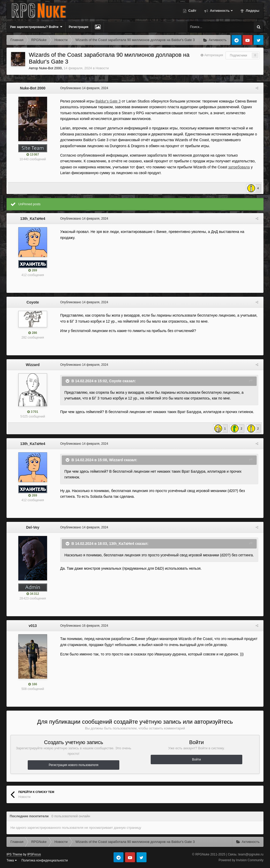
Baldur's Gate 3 (107, 101)
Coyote (33, 302)
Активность (221, 11)
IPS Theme (14, 854)
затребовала (238, 167)
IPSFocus (34, 854)
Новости (102, 68)
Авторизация (214, 55)
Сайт (192, 11)
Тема (12, 860)
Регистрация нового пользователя (74, 765)
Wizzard (33, 365)
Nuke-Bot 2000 (50, 68)
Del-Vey (33, 527)
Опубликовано (83, 88)
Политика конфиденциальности (45, 860)
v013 (33, 626)
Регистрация (79, 27)
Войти (196, 760)
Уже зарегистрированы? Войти (36, 27)
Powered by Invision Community (241, 860)
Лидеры (252, 11)
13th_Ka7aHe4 (33, 219)
